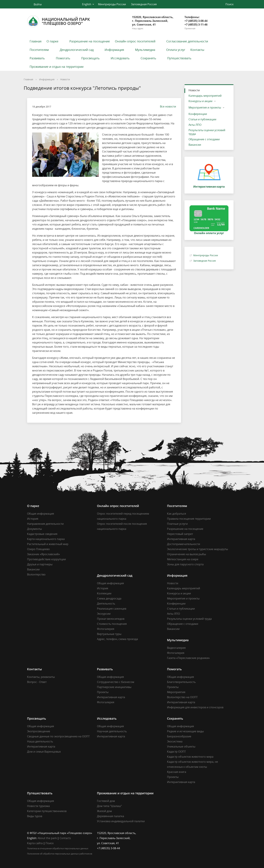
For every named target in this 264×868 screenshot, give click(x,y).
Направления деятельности (45, 524)
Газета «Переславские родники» (188, 658)
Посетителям (39, 50)
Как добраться (177, 514)
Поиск (50, 843)
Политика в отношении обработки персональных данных (58, 848)
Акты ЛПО (195, 125)
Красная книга (177, 772)
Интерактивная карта (181, 539)
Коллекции (104, 593)
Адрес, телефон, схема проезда (117, 639)
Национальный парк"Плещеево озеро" (58, 21)
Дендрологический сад (77, 50)
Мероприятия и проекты (205, 107)
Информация (114, 50)
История (33, 519)
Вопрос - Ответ (37, 682)
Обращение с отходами (204, 139)
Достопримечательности (184, 544)
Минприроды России (112, 4)
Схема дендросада (109, 598)
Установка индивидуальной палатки (121, 821)
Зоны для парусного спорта (185, 564)
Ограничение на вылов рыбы (186, 554)
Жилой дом (104, 811)
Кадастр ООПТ (176, 752)
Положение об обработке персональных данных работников (60, 854)
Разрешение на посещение (90, 41)
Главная (36, 41)
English (87, 4)
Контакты (197, 50)
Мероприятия (176, 692)
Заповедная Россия (144, 4)
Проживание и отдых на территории (57, 67)
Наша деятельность (40, 741)
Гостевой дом (106, 801)
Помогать (63, 58)
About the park (47, 838)
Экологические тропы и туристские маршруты (197, 549)
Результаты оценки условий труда (207, 132)
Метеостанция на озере (183, 559)
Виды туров (35, 816)
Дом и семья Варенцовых (44, 752)
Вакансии (195, 145)
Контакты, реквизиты (41, 677)
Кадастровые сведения (42, 534)
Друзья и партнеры (40, 564)
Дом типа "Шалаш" (109, 806)
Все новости (166, 106)
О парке (52, 41)
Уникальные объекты (181, 746)
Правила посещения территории (189, 519)
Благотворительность (181, 682)
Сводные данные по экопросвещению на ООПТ (58, 736)
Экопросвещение (39, 731)
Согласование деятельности (187, 41)
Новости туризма (38, 806)
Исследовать (120, 58)
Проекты (103, 692)
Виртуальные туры (109, 634)
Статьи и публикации (202, 119)
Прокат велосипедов (111, 619)
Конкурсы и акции (200, 101)
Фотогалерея (106, 629)
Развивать (37, 58)
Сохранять (148, 58)
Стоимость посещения (112, 624)
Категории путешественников (47, 811)
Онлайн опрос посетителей (135, 41)
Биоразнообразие (179, 736)
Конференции (198, 114)
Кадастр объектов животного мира (190, 757)
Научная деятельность (112, 731)
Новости (65, 79)
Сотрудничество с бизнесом (116, 682)
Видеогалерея (176, 648)
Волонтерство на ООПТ (182, 697)
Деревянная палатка (111, 816)
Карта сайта (35, 843)
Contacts (65, 838)
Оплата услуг (176, 50)
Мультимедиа (145, 50)
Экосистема (175, 741)
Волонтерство (36, 574)
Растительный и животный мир (48, 544)
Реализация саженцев (112, 609)
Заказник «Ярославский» (43, 554)
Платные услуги (177, 524)
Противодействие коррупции (46, 559)
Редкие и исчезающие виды (185, 731)
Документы (34, 529)
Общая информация (41, 514)
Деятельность (106, 604)
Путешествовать (179, 58)
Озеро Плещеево (38, 549)
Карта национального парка (46, 539)
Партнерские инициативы (114, 687)
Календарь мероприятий (205, 96)
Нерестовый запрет (180, 534)
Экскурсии (104, 614)
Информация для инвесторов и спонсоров (195, 707)
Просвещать (90, 58)
